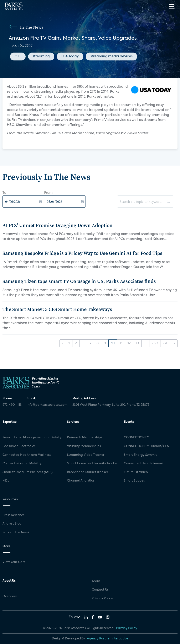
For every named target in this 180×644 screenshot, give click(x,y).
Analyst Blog (12, 524)
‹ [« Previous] (63, 343)
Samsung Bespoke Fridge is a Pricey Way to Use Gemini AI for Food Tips (82, 253)
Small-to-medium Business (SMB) (28, 472)
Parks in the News (16, 532)
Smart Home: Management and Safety (32, 438)
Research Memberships (85, 438)
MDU (6, 481)
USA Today (70, 57)
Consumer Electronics (19, 446)
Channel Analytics (81, 481)
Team (96, 581)
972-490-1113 (12, 405)
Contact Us (100, 590)
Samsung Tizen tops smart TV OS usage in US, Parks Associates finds (79, 281)
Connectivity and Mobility (22, 463)
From (48, 193)
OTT (18, 57)
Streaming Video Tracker (86, 455)
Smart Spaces (134, 481)
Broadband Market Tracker (88, 472)
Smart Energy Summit (140, 455)
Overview (10, 596)
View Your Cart (14, 562)
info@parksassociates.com (47, 405)
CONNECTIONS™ (136, 438)
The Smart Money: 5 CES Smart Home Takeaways (57, 309)
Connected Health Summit (144, 463)
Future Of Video (136, 472)
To (4, 193)
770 (166, 343)
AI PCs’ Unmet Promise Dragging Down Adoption (58, 225)
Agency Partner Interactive (108, 639)
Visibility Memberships (84, 446)
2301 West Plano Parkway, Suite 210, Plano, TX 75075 (111, 405)
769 (155, 343)
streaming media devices (111, 57)
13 (137, 343)
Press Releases (14, 515)
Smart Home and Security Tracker (92, 463)
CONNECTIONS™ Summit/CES (146, 446)
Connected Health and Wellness (27, 455)
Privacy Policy (102, 599)
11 (121, 343)
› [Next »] (174, 343)
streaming (41, 57)
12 (129, 343)
